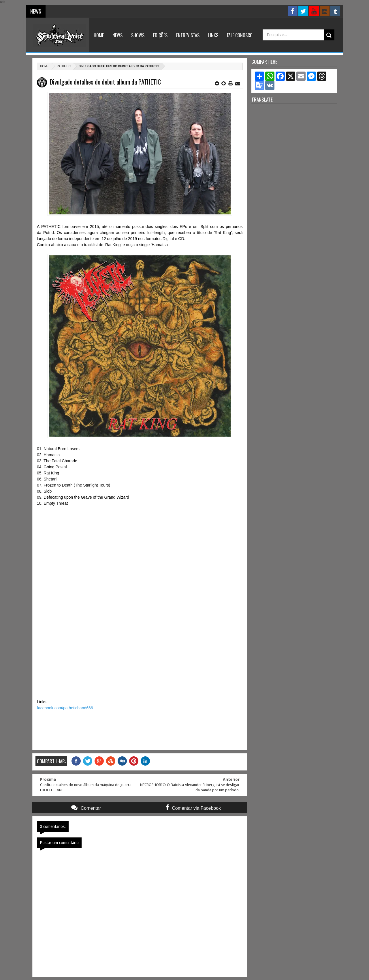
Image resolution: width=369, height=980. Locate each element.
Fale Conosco (240, 35)
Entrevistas (188, 35)
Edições (160, 35)
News (117, 35)
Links (213, 35)
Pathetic (64, 66)
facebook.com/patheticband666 (65, 708)
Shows (138, 35)
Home (99, 35)
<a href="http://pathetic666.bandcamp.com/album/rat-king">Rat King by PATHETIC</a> (140, 602)
